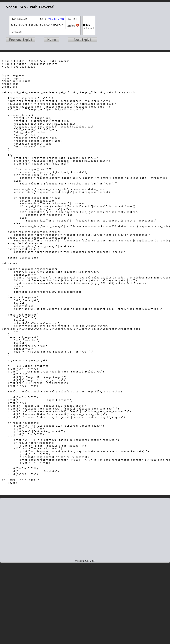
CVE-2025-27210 (55, 19)
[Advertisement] (85, 606)
